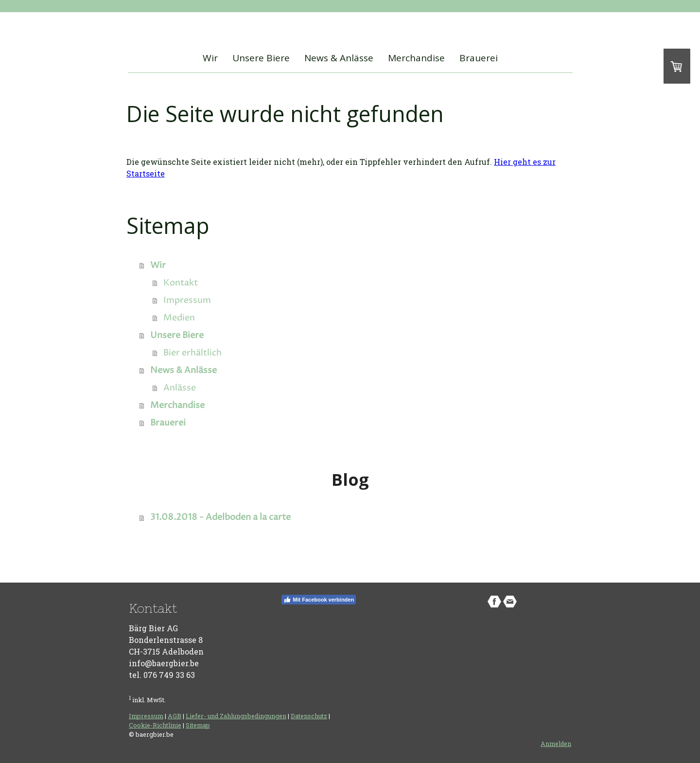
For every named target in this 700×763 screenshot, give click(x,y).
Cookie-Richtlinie (155, 725)
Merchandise (416, 58)
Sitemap (198, 725)
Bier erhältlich (192, 353)
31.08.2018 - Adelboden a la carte (220, 517)
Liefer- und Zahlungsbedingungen (236, 716)
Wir (210, 58)
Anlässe (180, 388)
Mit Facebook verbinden (319, 600)
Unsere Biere (261, 58)
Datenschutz (309, 716)
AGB (175, 716)
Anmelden (556, 744)
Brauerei (479, 58)
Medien (179, 318)
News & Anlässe (339, 58)
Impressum (187, 300)
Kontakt (181, 283)
